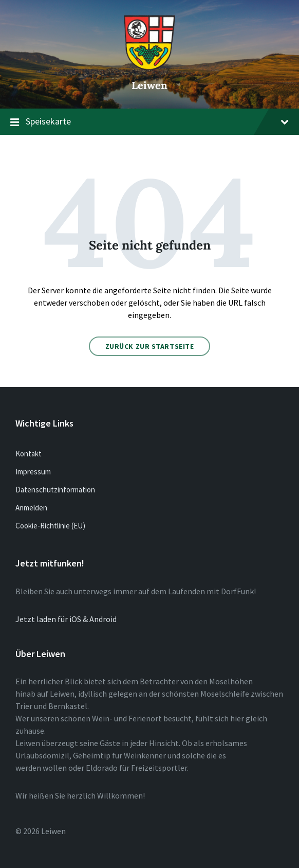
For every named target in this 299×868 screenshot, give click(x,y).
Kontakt (29, 454)
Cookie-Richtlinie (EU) (50, 526)
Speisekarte (149, 122)
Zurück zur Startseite (150, 346)
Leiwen (149, 85)
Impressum (33, 472)
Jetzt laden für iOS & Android (66, 619)
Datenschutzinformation (55, 490)
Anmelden (31, 508)
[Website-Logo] (149, 67)
